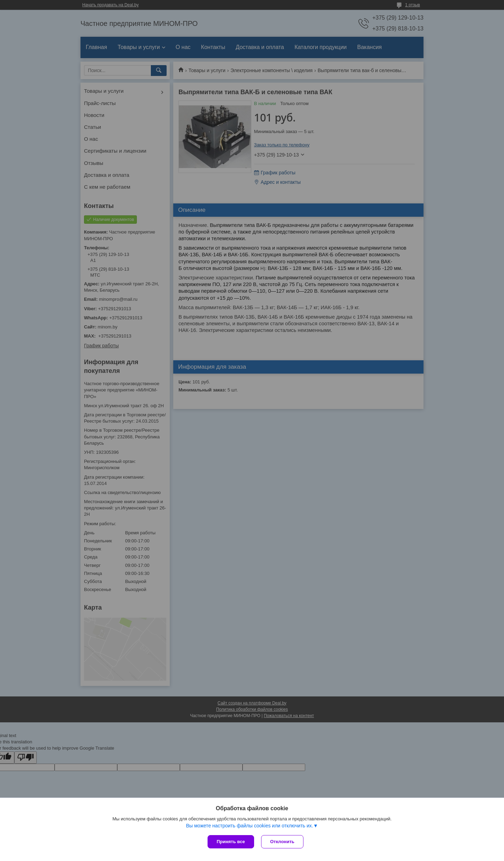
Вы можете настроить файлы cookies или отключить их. (249, 826)
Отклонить (282, 842)
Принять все (231, 842)
